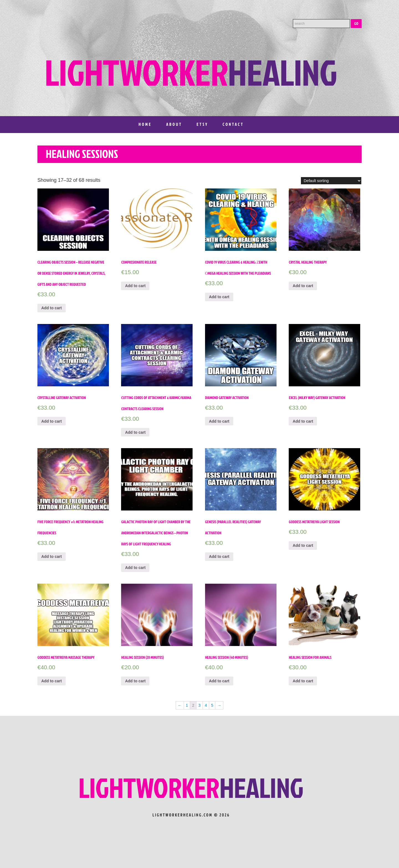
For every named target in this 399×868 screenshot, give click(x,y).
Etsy (202, 124)
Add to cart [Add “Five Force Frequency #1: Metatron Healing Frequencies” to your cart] (52, 556)
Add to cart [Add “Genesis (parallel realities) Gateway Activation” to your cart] (219, 556)
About (174, 124)
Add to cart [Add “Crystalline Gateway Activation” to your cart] (52, 421)
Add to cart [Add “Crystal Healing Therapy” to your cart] (303, 286)
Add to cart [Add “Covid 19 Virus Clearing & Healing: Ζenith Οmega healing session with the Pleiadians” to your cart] (219, 297)
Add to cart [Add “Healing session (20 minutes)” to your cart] (135, 681)
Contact (233, 124)
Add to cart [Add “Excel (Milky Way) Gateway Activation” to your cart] (303, 421)
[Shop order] (331, 181)
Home (145, 124)
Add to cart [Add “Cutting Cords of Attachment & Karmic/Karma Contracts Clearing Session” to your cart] (135, 432)
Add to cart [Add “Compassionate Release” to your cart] (135, 286)
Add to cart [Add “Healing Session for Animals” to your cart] (303, 681)
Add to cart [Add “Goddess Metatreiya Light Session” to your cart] (303, 545)
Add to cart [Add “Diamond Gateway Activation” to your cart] (219, 421)
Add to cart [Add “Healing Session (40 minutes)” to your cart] (219, 681)
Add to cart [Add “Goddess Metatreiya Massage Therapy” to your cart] (52, 681)
